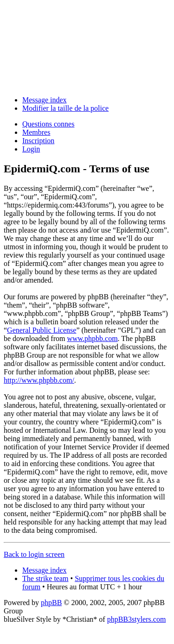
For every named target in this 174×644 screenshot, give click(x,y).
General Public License (42, 330)
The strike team (45, 578)
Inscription (38, 141)
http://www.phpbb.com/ (39, 380)
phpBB (51, 603)
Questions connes (48, 124)
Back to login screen (34, 554)
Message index (45, 100)
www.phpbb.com (92, 338)
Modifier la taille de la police (65, 108)
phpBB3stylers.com (137, 619)
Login (31, 149)
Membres (36, 132)
